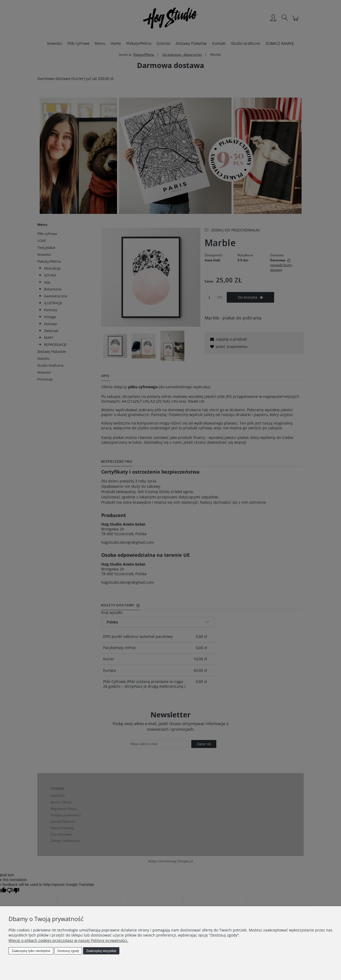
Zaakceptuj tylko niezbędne (31, 951)
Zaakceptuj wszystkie (101, 951)
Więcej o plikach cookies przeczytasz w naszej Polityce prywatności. (68, 940)
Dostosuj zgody (68, 951)
